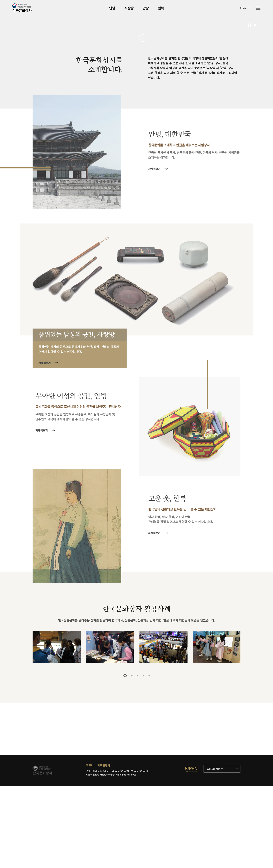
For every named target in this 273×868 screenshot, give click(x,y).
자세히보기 (156, 271)
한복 (161, 8)
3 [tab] (138, 778)
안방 (146, 8)
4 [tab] (143, 778)
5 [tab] (149, 778)
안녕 (112, 8)
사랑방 (129, 8)
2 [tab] (132, 778)
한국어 (244, 8)
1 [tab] (125, 778)
